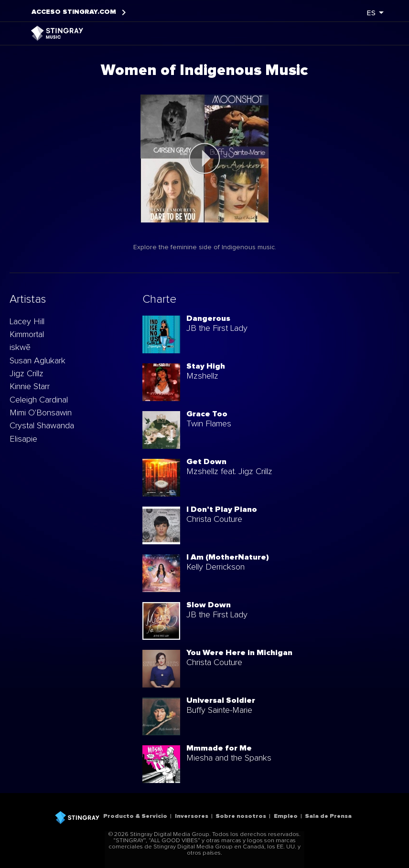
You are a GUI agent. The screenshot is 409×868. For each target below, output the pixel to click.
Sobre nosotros (241, 816)
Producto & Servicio (135, 816)
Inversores (192, 816)
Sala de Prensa (328, 816)
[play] (204, 159)
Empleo (286, 816)
